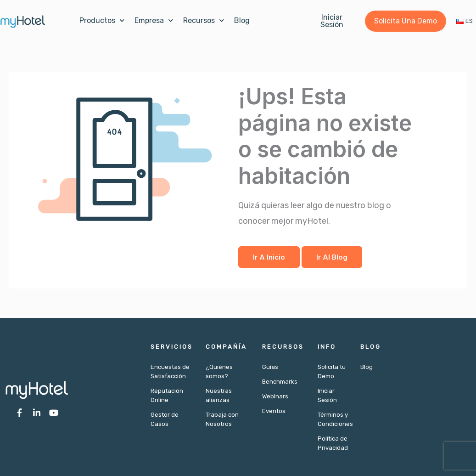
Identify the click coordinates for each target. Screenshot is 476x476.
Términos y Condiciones (332, 419)
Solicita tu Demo (332, 371)
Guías (270, 367)
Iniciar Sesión (327, 395)
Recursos (204, 20)
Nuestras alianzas (219, 395)
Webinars (275, 396)
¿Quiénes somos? (219, 371)
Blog (242, 20)
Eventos (274, 411)
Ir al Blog (332, 257)
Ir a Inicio (269, 257)
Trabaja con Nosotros (222, 419)
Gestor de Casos (165, 419)
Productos (102, 20)
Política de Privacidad (332, 443)
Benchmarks (280, 382)
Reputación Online (167, 395)
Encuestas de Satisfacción (170, 371)
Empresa (154, 20)
